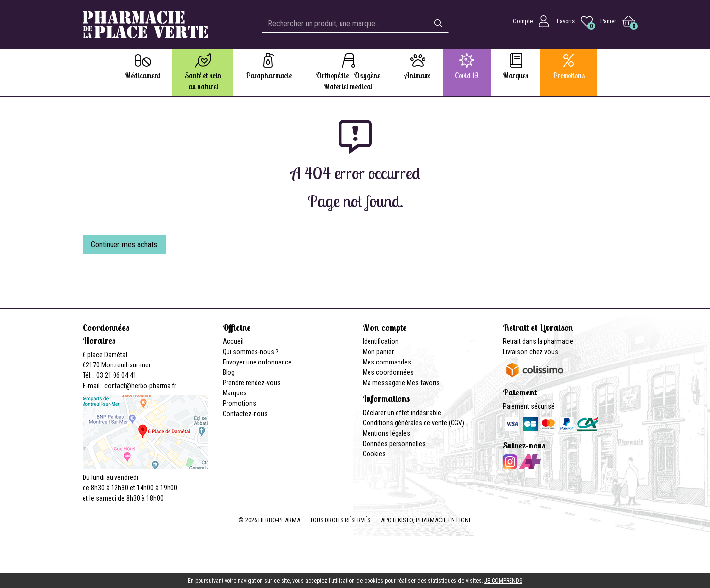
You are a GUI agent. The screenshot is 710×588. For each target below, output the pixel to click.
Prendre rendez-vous (252, 383)
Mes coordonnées (388, 372)
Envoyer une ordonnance (257, 362)
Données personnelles (394, 444)
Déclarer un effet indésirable (402, 413)
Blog (229, 372)
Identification (381, 341)
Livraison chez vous (530, 352)
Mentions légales (386, 433)
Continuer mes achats (124, 244)
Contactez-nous (245, 414)
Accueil (233, 341)
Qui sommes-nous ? (251, 352)
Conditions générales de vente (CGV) (413, 423)
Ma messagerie (384, 383)
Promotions (239, 403)
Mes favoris (423, 383)
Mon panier (378, 352)
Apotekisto (426, 520)
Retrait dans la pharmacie (538, 341)
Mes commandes (387, 362)
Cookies (374, 454)
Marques (235, 393)
